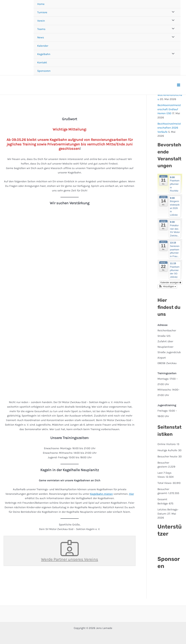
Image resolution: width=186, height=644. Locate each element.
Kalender (43, 46)
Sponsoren (44, 71)
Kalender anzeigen (171, 283)
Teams (41, 29)
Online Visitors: (167, 444)
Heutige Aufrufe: (168, 450)
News (41, 37)
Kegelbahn (44, 54)
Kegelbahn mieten (101, 494)
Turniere (42, 12)
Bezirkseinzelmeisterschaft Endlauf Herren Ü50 (169, 109)
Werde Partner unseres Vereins (70, 551)
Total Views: (165, 483)
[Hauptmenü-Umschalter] (179, 85)
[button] (167, 287)
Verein (41, 21)
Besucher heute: (168, 456)
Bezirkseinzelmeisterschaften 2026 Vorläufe (169, 128)
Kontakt (42, 62)
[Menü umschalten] (172, 12)
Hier (131, 494)
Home (41, 4)
